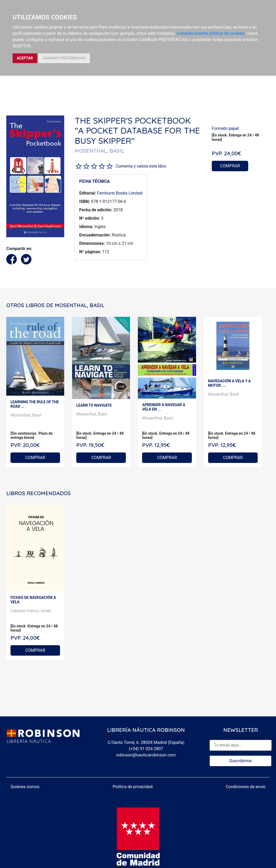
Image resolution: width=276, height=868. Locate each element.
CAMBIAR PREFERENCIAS (64, 58)
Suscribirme (240, 761)
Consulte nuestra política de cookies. (211, 33)
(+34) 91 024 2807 (146, 749)
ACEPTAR (25, 58)
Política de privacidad (133, 787)
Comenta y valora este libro (141, 166)
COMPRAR (230, 166)
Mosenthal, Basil (26, 415)
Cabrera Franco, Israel (31, 611)
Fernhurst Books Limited (120, 193)
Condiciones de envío (246, 787)
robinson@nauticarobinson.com (146, 755)
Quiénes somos (25, 787)
